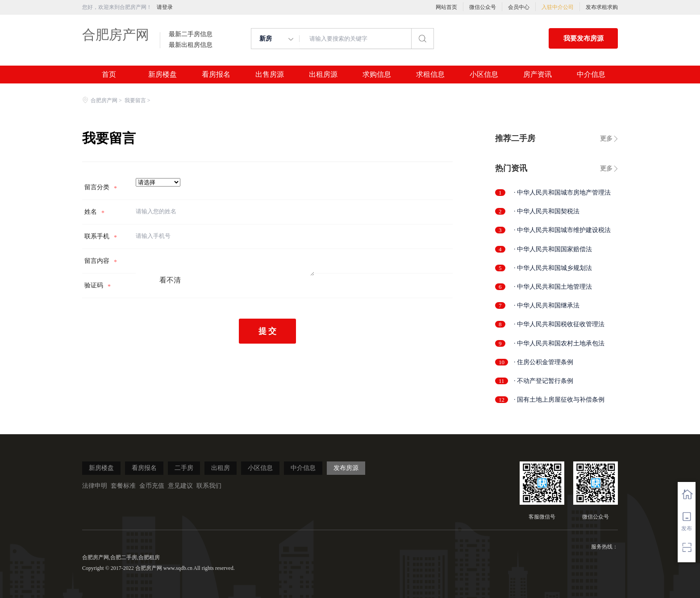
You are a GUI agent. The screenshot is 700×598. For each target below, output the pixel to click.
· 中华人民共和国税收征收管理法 (559, 324)
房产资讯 (537, 75)
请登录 (165, 7)
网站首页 (446, 7)
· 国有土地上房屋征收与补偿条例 (559, 400)
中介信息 (591, 75)
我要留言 (135, 100)
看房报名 (216, 75)
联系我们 (209, 486)
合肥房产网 (116, 35)
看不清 (170, 280)
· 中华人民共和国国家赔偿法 (553, 249)
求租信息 (430, 75)
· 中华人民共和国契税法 (547, 211)
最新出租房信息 (191, 45)
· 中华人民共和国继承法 (547, 305)
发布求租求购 (602, 7)
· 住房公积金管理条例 (544, 362)
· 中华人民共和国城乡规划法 (553, 268)
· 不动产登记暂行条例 (544, 381)
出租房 (221, 468)
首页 (109, 75)
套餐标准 (123, 486)
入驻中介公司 (558, 7)
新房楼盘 (162, 75)
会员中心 (519, 7)
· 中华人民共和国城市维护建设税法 (562, 230)
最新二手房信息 (191, 34)
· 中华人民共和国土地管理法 (553, 287)
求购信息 (377, 75)
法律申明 (95, 486)
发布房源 (346, 468)
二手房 (184, 468)
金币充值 (152, 486)
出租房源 (323, 75)
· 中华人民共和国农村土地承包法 (559, 343)
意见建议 (180, 486)
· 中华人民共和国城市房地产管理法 (562, 193)
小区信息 (484, 75)
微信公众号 (483, 7)
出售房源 (270, 75)
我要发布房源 (583, 38)
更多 (606, 139)
